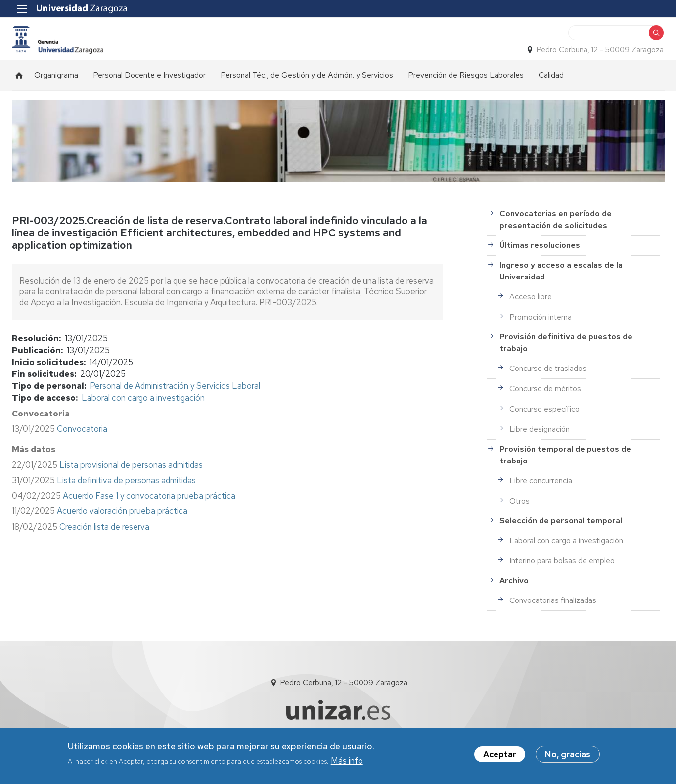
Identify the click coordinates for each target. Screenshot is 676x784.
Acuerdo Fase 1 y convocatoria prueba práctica (149, 510)
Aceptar (500, 754)
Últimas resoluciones (540, 260)
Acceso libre (531, 311)
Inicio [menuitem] (19, 90)
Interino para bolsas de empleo (562, 576)
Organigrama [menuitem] (56, 90)
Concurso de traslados (548, 383)
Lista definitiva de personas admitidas (126, 495)
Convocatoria (82, 444)
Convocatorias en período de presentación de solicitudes (556, 234)
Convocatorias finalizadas (553, 615)
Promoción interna (541, 332)
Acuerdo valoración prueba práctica (122, 526)
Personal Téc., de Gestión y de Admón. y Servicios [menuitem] (307, 90)
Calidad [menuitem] (551, 90)
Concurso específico (544, 424)
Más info (347, 761)
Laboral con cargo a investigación (143, 413)
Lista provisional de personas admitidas (131, 480)
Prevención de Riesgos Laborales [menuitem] (466, 90)
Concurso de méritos (545, 403)
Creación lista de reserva (104, 542)
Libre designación (540, 444)
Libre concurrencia (541, 495)
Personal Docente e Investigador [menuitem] (149, 90)
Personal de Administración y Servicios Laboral (175, 401)
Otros (519, 516)
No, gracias (568, 754)
